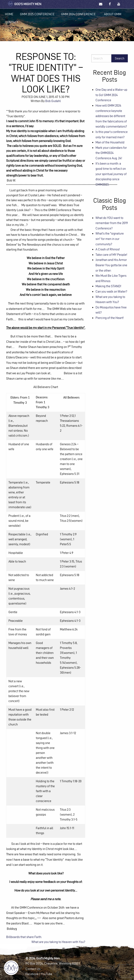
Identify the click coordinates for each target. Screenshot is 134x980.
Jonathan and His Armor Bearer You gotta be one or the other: (111, 265)
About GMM (113, 14)
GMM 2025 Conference (37, 14)
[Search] (101, 58)
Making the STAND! (108, 286)
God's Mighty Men (24, 4)
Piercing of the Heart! (110, 318)
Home (9, 14)
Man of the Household (110, 142)
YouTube (47, 974)
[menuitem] (9, 14)
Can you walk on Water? (111, 291)
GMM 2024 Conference (78, 14)
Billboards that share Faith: (24, 937)
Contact (12, 22)
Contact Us (33, 969)
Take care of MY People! (111, 255)
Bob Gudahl (53, 101)
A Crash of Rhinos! (108, 249)
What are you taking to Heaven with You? (58, 942)
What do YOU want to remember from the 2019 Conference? (112, 223)
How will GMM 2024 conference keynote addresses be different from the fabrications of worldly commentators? (111, 116)
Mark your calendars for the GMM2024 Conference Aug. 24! (111, 153)
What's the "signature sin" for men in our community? (110, 239)
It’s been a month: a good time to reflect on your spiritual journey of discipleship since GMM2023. (111, 174)
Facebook (32, 974)
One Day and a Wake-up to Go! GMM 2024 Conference (111, 95)
